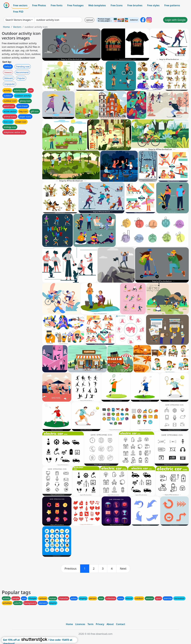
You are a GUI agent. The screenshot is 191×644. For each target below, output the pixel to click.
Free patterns (172, 5)
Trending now (23, 67)
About (110, 624)
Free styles (153, 5)
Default (8, 67)
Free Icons (117, 5)
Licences (80, 624)
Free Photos (39, 5)
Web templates (97, 5)
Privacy (100, 624)
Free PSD (18, 12)
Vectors (17, 27)
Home (6, 27)
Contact (121, 624)
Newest (8, 72)
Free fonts (57, 5)
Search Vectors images (18, 20)
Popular (21, 78)
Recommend (22, 72)
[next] (123, 569)
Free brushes (135, 5)
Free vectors (20, 5)
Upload (89, 20)
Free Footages (75, 5)
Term (90, 624)
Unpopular (10, 84)
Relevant (9, 78)
